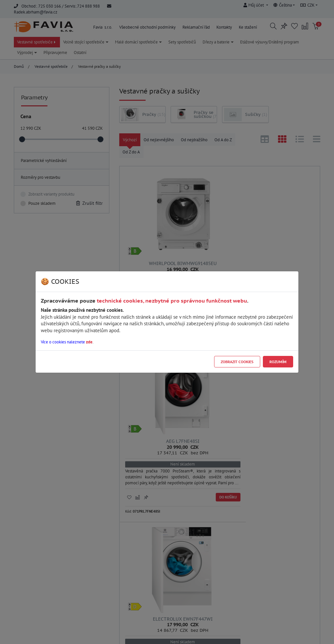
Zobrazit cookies (237, 362)
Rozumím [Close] (278, 362)
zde (89, 342)
